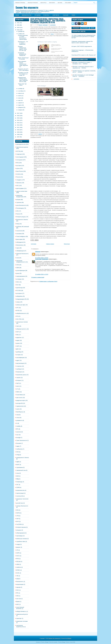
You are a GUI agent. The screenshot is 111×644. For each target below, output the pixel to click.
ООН (18, 452)
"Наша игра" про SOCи (22, 85)
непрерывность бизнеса (23, 458)
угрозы (18, 168)
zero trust (19, 599)
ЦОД (17, 579)
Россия (18, 177)
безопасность (20, 582)
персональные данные (22, 147)
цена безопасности (21, 205)
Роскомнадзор (20, 208)
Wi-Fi (18, 521)
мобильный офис (21, 305)
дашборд (19, 352)
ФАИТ (18, 465)
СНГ (17, 485)
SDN (17, 596)
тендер (18, 544)
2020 (18, 25)
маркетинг (19, 338)
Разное (74, 15)
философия (19, 239)
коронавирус (20, 536)
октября (20, 89)
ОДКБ (18, 462)
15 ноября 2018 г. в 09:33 (42, 258)
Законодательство (27, 15)
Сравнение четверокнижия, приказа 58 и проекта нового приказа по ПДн (82, 42)
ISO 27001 (19, 319)
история (18, 355)
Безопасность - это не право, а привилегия (23, 43)
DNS (17, 510)
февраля (21, 107)
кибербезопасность (21, 313)
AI (17, 423)
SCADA (18, 174)
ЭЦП (17, 383)
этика (18, 473)
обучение (19, 183)
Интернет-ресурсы (21, 217)
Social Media (19, 395)
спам (18, 415)
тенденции (19, 154)
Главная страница (20, 3)
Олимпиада (19, 482)
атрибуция (19, 369)
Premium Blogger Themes (64, 642)
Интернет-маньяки (21, 527)
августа (20, 93)
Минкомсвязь (20, 245)
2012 (18, 125)
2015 (18, 118)
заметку (40, 134)
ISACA (18, 556)
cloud (18, 258)
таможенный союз (21, 470)
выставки (19, 166)
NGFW (18, 513)
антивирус (19, 279)
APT (17, 308)
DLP (17, 285)
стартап (18, 378)
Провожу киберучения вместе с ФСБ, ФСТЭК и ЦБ (22, 48)
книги (18, 386)
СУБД (18, 455)
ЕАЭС (18, 573)
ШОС (18, 604)
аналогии (19, 432)
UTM (17, 516)
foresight (18, 438)
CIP (17, 550)
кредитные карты (21, 400)
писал (52, 34)
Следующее (34, 244)
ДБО (17, 349)
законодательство (21, 144)
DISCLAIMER (68, 3)
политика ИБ (20, 496)
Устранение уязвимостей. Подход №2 (22, 54)
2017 (18, 113)
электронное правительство (20, 626)
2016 (18, 116)
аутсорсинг (19, 293)
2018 (18, 30)
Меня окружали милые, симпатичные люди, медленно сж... (23, 64)
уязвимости (19, 420)
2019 (18, 27)
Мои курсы (43, 3)
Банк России (19, 171)
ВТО (17, 429)
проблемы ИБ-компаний (23, 227)
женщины (19, 530)
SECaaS (18, 562)
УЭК (17, 576)
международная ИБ (21, 299)
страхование (20, 467)
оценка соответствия (22, 191)
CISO (18, 265)
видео (18, 340)
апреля (20, 103)
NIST (17, 332)
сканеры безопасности (22, 506)
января (20, 110)
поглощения (19, 160)
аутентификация (21, 271)
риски (18, 273)
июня (20, 98)
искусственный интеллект (20, 608)
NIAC (18, 590)
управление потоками (22, 621)
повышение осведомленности (21, 261)
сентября (21, 91)
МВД (17, 479)
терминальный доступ (22, 614)
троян (18, 409)
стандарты (19, 180)
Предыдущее (67, 244)
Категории (85, 28)
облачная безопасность (22, 254)
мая (19, 100)
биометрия (19, 372)
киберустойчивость (21, 611)
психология (19, 231)
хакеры (18, 302)
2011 (18, 127)
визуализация (20, 584)
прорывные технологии (22, 499)
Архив (92, 28)
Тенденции (67, 15)
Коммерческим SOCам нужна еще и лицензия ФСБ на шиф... (23, 80)
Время (18, 602)
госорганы (19, 366)
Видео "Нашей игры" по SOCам (23, 58)
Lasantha (55, 642)
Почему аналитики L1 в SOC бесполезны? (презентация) (23, 37)
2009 (18, 132)
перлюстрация (20, 493)
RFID (18, 559)
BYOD (18, 311)
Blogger (69, 638)
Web (17, 335)
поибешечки (19, 449)
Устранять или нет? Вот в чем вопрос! (23, 70)
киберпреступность (21, 329)
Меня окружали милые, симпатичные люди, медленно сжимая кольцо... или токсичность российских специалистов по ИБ (48, 21)
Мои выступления (33, 3)
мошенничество (20, 490)
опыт (18, 435)
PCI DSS (18, 291)
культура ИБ (19, 403)
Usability (18, 426)
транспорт (19, 618)
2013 (18, 123)
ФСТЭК (18, 151)
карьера (18, 587)
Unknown (38, 252)
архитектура (19, 288)
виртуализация (20, 363)
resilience (19, 567)
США (18, 326)
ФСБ (17, 163)
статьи (18, 418)
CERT (18, 346)
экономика (19, 234)
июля (20, 96)
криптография (20, 188)
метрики (18, 200)
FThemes (43, 642)
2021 (18, 23)
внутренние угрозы (21, 375)
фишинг (18, 547)
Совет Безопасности (22, 440)
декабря (20, 31)
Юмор (18, 224)
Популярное (76, 28)
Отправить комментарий (38, 277)
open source (19, 398)
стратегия (19, 202)
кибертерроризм (21, 533)
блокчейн (19, 443)
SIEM (18, 268)
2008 (18, 134)
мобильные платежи (22, 539)
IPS (17, 316)
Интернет (19, 380)
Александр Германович (42, 259)
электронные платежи (22, 322)
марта (20, 105)
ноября (20, 34)
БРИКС (18, 570)
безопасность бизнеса (22, 220)
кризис (18, 343)
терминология (20, 406)
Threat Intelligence (21, 236)
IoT (17, 389)
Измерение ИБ (57, 15)
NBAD (18, 392)
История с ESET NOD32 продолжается (82, 46)
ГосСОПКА (19, 524)
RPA (17, 593)
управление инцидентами (20, 196)
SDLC (18, 282)
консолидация (20, 157)
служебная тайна (21, 542)
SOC (17, 186)
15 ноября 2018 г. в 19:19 (42, 274)
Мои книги (52, 3)
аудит (18, 360)
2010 (18, 130)
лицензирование (21, 276)
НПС (17, 211)
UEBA (18, 564)
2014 (18, 120)
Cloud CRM (72, 642)
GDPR (18, 553)
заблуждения (20, 242)
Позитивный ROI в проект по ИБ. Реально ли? (84, 55)
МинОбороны (20, 412)
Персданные (38, 15)
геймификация (20, 251)
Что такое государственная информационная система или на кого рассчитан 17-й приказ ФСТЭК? (83, 37)
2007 (18, 137)
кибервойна (19, 296)
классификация (20, 358)
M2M (17, 476)
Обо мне (60, 3)
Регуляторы (47, 15)
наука (18, 248)
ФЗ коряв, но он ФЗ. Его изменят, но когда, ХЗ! (23, 74)
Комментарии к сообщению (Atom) (48, 281)
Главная (17, 15)
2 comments (53, 25)
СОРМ (18, 487)
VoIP (17, 519)
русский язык (20, 503)
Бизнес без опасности (27, 7)
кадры (18, 446)
